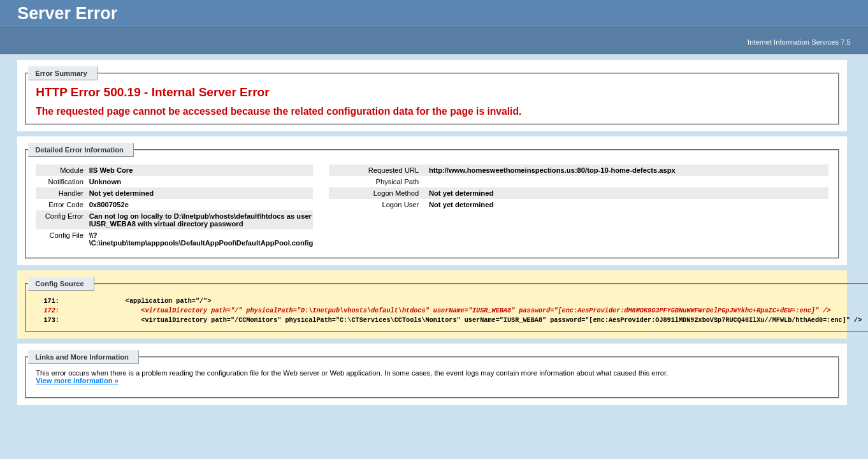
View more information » (77, 386)
